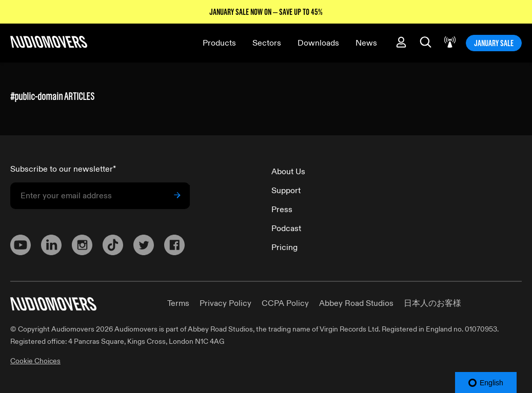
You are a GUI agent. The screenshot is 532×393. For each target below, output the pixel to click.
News (366, 43)
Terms (178, 303)
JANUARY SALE (494, 43)
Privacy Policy (225, 303)
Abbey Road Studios (356, 303)
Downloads (318, 43)
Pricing (284, 247)
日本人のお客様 (432, 303)
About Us (288, 172)
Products (219, 43)
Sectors (267, 43)
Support (286, 191)
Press (282, 210)
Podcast (286, 229)
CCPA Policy (285, 303)
